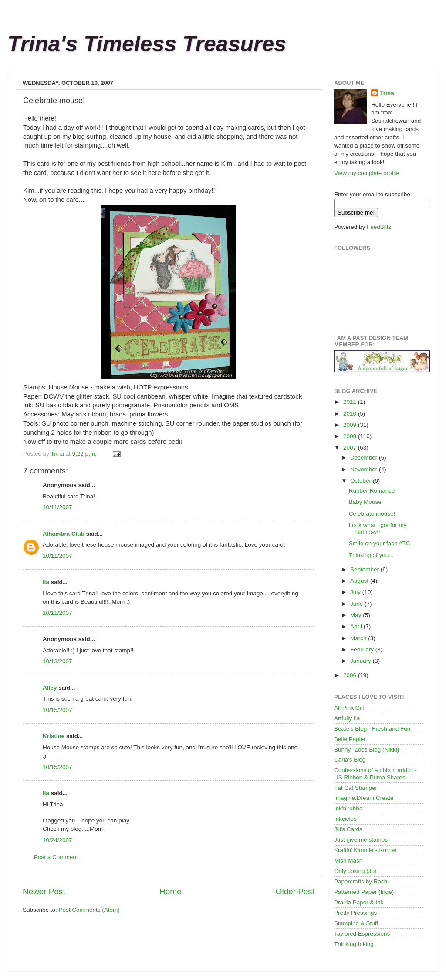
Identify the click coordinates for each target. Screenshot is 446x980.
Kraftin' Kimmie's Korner (365, 850)
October (362, 481)
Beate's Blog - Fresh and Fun (372, 729)
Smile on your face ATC (380, 543)
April (357, 626)
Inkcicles (345, 819)
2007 (351, 448)
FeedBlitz (379, 227)
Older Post (295, 891)
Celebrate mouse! (372, 514)
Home (170, 891)
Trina (387, 93)
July (356, 592)
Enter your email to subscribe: (373, 194)
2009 (351, 425)
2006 (351, 675)
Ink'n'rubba (348, 808)
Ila (46, 582)
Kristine (54, 736)
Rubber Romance (372, 491)
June (357, 604)
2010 (351, 414)
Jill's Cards (348, 829)
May (356, 615)
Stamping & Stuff (356, 923)
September (365, 569)
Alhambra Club (64, 534)
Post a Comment (56, 857)
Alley (50, 688)
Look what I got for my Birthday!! (378, 529)
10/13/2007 (57, 661)
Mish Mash (348, 861)
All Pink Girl (349, 708)
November (365, 469)
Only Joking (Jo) (355, 871)
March (359, 638)
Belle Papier (350, 739)
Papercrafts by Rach (361, 881)
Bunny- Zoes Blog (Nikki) (367, 750)
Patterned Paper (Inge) (364, 892)
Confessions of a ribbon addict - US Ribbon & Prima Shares (375, 774)
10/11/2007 (57, 507)
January (362, 661)
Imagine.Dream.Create (364, 798)
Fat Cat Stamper (356, 788)
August (360, 581)
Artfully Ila (347, 718)
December (365, 458)
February (363, 649)
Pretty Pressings (355, 913)
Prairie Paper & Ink (359, 902)
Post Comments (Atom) (89, 910)
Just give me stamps (361, 840)
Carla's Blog (350, 760)
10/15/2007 (57, 710)
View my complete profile (367, 173)
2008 (351, 436)
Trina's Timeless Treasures (147, 44)
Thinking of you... (371, 555)
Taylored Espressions (362, 934)
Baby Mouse (365, 502)
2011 (351, 402)
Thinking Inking (354, 944)
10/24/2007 (57, 840)
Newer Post (44, 891)
